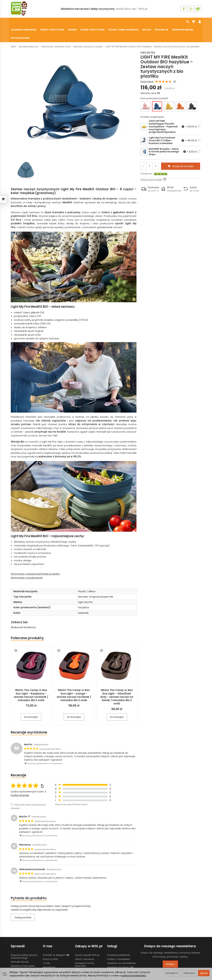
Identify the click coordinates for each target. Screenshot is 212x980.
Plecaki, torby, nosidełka (123, 22)
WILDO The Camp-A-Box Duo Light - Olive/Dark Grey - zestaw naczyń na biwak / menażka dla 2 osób (117, 681)
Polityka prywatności (55, 955)
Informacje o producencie (27, 561)
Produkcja (162, 22)
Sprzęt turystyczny (52, 22)
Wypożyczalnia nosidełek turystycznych (122, 956)
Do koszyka (31, 701)
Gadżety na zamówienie (121, 947)
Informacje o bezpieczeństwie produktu (35, 558)
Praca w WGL (51, 943)
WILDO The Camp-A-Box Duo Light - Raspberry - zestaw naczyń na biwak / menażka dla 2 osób (31, 679)
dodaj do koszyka (183, 150)
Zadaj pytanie (23, 901)
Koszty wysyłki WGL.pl (87, 939)
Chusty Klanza (19, 954)
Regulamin (49, 951)
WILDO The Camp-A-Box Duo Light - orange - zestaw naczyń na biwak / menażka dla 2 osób (74, 679)
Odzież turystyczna (92, 22)
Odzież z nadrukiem (119, 943)
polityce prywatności (134, 976)
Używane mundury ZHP (120, 951)
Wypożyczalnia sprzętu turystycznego (24, 940)
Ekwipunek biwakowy (23, 611)
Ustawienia (172, 973)
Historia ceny (150, 77)
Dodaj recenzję (20, 779)
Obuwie (72, 22)
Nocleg (147, 22)
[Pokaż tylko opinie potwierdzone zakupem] (12, 788)
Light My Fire (148, 36)
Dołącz (170, 948)
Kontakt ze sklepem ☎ (56, 939)
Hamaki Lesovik (20, 946)
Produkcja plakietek (119, 939)
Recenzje (19, 759)
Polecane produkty (27, 622)
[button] (150, 173)
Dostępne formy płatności (85, 948)
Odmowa (189, 973)
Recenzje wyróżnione (29, 716)
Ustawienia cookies (22, 966)
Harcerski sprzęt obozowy (25, 962)
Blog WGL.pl (50, 959)
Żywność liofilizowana (23, 958)
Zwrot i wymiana (85, 943)
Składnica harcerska (24, 22)
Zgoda (204, 973)
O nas (46, 947)
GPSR (78, 954)
